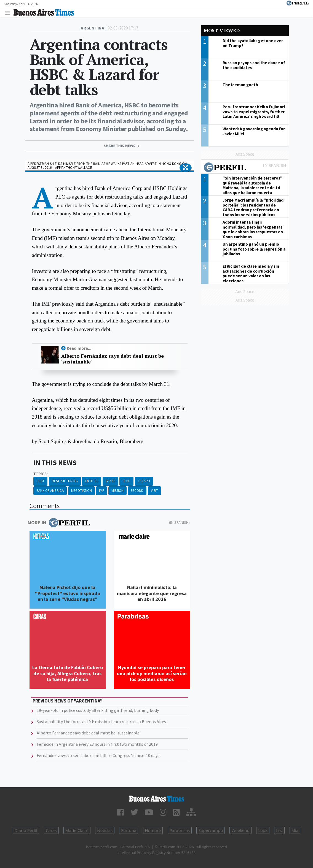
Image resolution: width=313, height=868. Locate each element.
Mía (295, 830)
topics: (41, 474)
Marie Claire (77, 830)
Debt (40, 481)
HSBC (126, 481)
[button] (185, 168)
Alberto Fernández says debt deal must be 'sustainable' (113, 359)
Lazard (144, 481)
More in (59, 523)
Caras (51, 830)
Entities (92, 481)
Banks (110, 481)
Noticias (105, 830)
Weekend (240, 830)
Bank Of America (50, 491)
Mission (117, 491)
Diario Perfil (26, 830)
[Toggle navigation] (9, 13)
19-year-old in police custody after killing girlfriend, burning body (98, 710)
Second (137, 491)
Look (263, 830)
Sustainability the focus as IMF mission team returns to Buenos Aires (101, 721)
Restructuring (65, 481)
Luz (279, 830)
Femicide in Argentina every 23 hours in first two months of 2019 (97, 744)
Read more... (79, 348)
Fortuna (129, 830)
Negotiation (81, 491)
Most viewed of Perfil (245, 168)
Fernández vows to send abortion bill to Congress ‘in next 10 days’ (99, 755)
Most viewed (222, 30)
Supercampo (211, 830)
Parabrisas (180, 830)
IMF (101, 491)
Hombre (153, 830)
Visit (154, 491)
